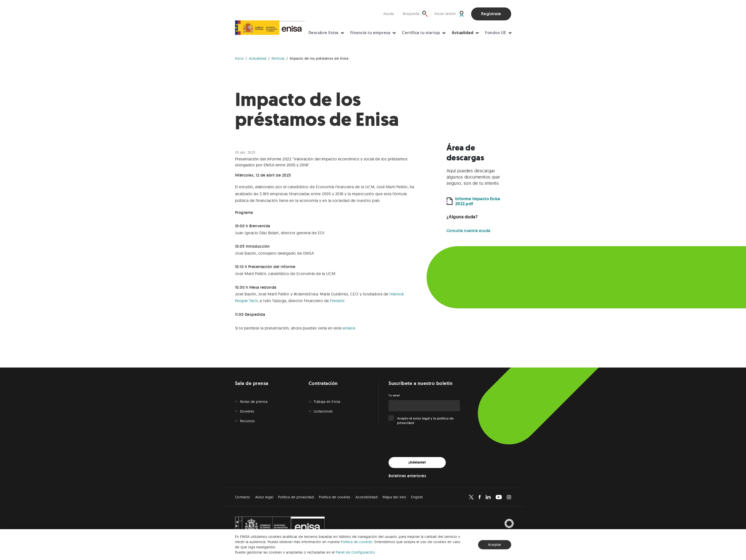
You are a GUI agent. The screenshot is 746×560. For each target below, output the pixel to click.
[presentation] (426, 441)
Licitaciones (323, 411)
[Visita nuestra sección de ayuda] (390, 14)
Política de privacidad (296, 497)
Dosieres (247, 411)
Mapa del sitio (394, 497)
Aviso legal (264, 497)
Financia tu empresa (370, 33)
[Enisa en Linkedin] (488, 497)
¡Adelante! (417, 462)
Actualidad (463, 33)
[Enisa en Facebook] (480, 497)
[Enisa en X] (471, 497)
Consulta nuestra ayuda (468, 231)
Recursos (248, 421)
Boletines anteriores (407, 476)
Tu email (394, 395)
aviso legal (421, 418)
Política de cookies (357, 542)
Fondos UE (496, 33)
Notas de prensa (254, 402)
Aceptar (495, 545)
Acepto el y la (425, 421)
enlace (349, 328)
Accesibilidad (367, 497)
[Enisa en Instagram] (509, 497)
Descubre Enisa (323, 33)
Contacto (243, 497)
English (417, 497)
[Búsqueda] (415, 14)
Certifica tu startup (421, 33)
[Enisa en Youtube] (499, 497)
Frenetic (337, 301)
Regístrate (491, 14)
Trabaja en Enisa (327, 402)
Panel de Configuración (355, 552)
